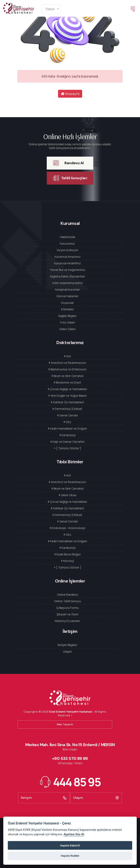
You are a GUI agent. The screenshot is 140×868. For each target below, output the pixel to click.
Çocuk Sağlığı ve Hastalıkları (67, 389)
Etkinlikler (68, 309)
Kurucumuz (67, 243)
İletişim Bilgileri (67, 645)
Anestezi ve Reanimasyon (67, 363)
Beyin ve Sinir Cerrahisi (68, 376)
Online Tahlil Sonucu (68, 601)
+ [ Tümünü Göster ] (67, 448)
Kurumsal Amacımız (68, 257)
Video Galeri (67, 329)
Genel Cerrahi (68, 415)
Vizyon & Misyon (67, 250)
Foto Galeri (68, 322)
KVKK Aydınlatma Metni (68, 283)
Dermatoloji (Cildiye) (67, 409)
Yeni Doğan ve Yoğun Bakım (68, 396)
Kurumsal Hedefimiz (67, 263)
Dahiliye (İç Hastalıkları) (68, 402)
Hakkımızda (68, 237)
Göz (67, 422)
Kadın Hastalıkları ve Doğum (68, 428)
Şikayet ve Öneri (68, 614)
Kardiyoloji (68, 435)
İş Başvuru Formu (68, 608)
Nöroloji (68, 561)
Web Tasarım (65, 724)
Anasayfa (70, 94)
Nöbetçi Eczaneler (67, 621)
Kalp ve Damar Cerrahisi (67, 442)
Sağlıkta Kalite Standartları (67, 276)
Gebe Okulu (68, 495)
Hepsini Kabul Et (70, 845)
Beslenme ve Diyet (67, 382)
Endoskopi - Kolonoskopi (67, 528)
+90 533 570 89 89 (70, 758)
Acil (67, 356)
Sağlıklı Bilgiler (67, 316)
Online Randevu (68, 595)
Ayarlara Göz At (74, 834)
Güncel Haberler (67, 296)
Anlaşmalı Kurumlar (67, 290)
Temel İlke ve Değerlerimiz (67, 270)
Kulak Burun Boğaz (68, 554)
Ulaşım (67, 651)
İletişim (44, 798)
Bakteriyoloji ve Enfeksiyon (67, 369)
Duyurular (68, 303)
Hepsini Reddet (70, 856)
